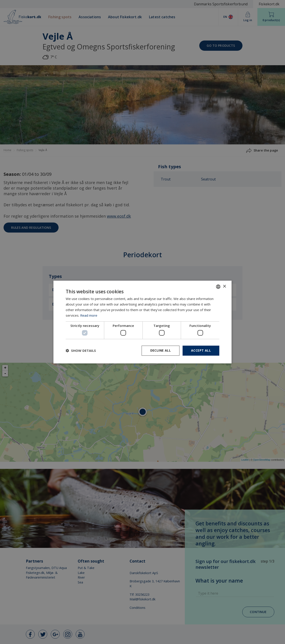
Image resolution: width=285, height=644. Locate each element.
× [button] (224, 287)
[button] (81, 350)
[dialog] (142, 322)
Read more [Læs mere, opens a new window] (89, 315)
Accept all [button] (201, 350)
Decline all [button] (161, 350)
